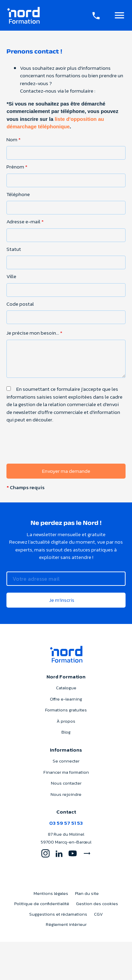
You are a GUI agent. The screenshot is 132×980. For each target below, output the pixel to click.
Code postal (20, 304)
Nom (14, 140)
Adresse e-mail (25, 222)
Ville (11, 276)
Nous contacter (66, 783)
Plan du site (87, 893)
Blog (66, 732)
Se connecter (66, 761)
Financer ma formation (66, 772)
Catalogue (66, 688)
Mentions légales (51, 893)
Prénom (17, 167)
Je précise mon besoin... (34, 333)
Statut (14, 249)
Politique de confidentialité (42, 904)
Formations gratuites (66, 710)
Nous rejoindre (66, 794)
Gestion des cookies (97, 904)
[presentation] (58, 457)
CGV (98, 914)
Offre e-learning (66, 699)
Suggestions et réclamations (58, 914)
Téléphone (18, 194)
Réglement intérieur (66, 924)
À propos (66, 721)
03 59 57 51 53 (66, 823)
